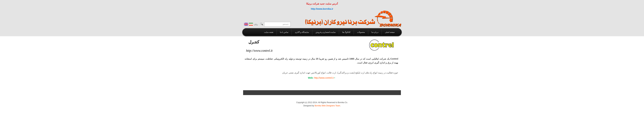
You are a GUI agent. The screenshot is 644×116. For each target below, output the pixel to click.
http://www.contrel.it (259, 51)
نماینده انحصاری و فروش (326, 32)
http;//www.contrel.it (324, 78)
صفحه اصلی (390, 32)
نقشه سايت (269, 32)
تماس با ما (284, 32)
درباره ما (375, 32)
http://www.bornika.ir (322, 9)
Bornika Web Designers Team (327, 106)
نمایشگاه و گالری (302, 32)
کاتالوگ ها (346, 32)
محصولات (361, 32)
